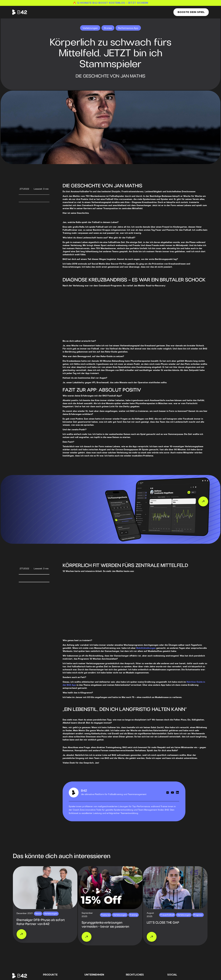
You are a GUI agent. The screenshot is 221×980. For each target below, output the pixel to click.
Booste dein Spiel (191, 12)
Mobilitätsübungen (146, 648)
